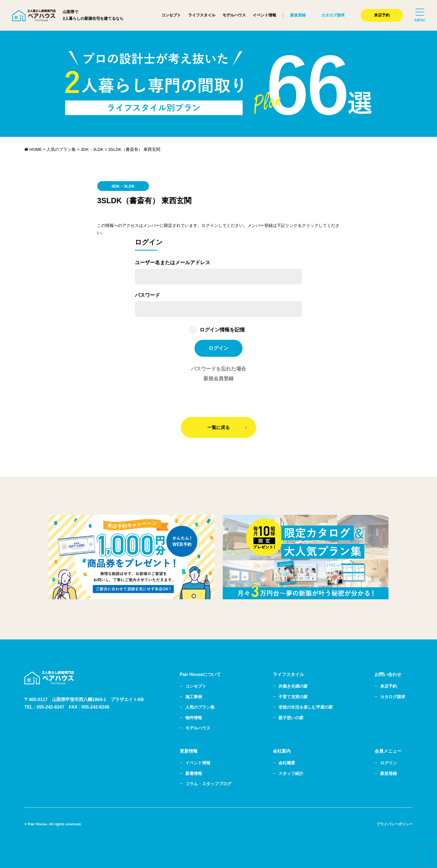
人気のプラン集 (200, 707)
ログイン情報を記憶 (222, 330)
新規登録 (298, 15)
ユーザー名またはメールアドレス (173, 263)
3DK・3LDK (123, 186)
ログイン (389, 763)
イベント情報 (264, 15)
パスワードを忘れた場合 (219, 369)
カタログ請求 (333, 15)
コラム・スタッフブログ (208, 784)
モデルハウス (234, 15)
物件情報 (194, 718)
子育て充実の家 (293, 697)
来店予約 (382, 15)
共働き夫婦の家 (293, 686)
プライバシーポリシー (395, 824)
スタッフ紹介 (291, 773)
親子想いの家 (291, 718)
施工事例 (194, 697)
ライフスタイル (202, 15)
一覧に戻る (219, 427)
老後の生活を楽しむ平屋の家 (306, 707)
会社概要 (287, 763)
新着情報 (194, 773)
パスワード (147, 295)
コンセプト (171, 15)
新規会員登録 (219, 379)
